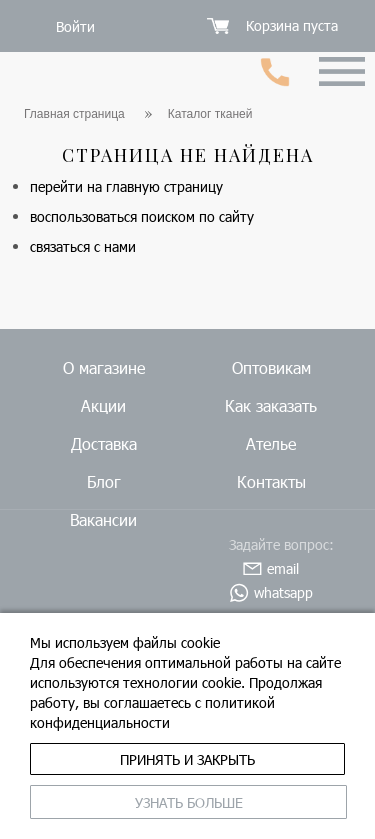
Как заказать (271, 405)
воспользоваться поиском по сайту (142, 216)
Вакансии (103, 519)
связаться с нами (83, 246)
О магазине (104, 367)
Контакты (271, 481)
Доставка (104, 443)
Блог (104, 481)
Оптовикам (271, 367)
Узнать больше (189, 802)
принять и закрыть (187, 759)
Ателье (271, 443)
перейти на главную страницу (126, 186)
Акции (103, 405)
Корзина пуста (292, 25)
